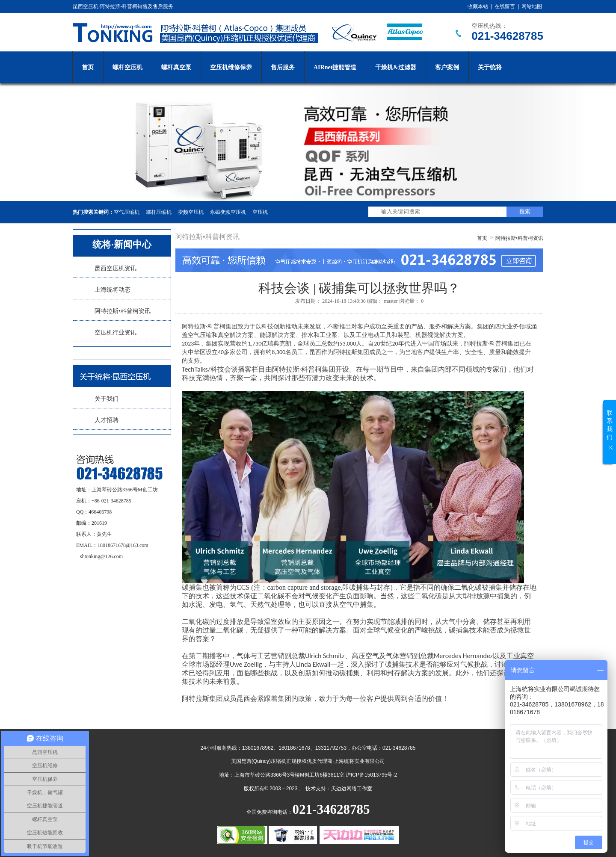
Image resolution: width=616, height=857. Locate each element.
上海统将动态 (113, 290)
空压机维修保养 (231, 67)
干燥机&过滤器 (396, 67)
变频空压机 (191, 212)
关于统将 (490, 67)
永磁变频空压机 (228, 212)
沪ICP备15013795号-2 (371, 775)
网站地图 (532, 6)
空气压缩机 (127, 212)
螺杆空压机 (127, 67)
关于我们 (107, 399)
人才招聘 (107, 420)
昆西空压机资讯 (115, 268)
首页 (88, 67)
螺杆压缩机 (159, 212)
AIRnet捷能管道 (335, 67)
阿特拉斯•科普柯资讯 (123, 311)
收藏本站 (478, 6)
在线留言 (505, 6)
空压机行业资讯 (115, 332)
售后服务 (283, 67)
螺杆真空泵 (176, 67)
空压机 (260, 212)
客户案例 (447, 67)
